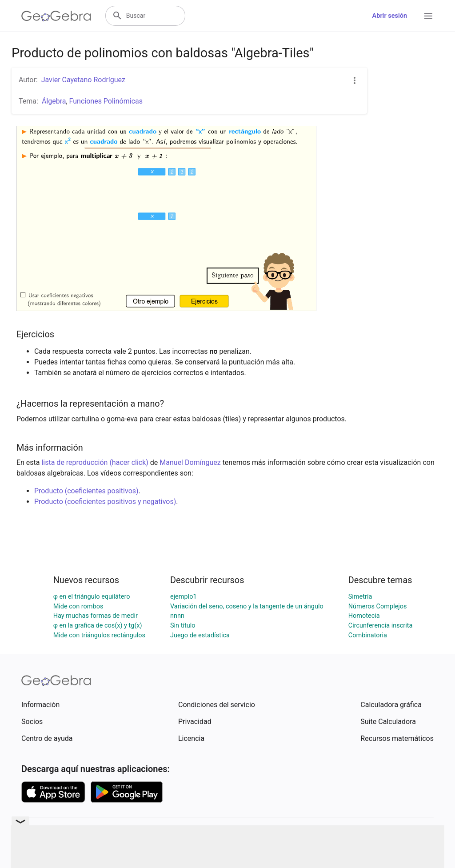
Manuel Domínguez (190, 462)
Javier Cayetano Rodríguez (83, 80)
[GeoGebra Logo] (56, 16)
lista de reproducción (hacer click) (95, 462)
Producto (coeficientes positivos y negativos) (105, 502)
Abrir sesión (390, 16)
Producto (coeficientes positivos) (86, 491)
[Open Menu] (428, 16)
